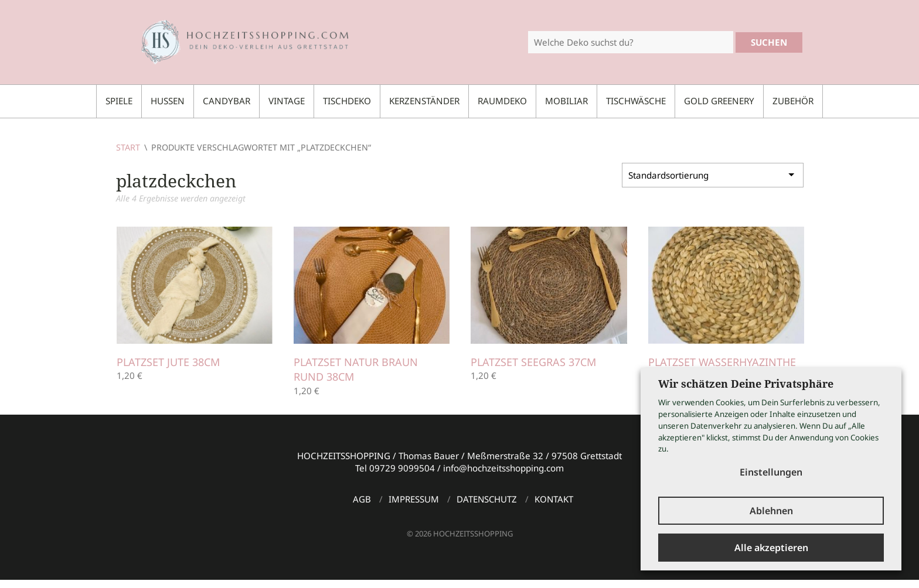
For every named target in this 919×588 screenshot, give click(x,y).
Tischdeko (347, 101)
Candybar (227, 101)
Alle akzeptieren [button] (771, 548)
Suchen (769, 42)
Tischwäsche (636, 101)
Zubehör (793, 101)
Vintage (287, 101)
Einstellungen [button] (771, 472)
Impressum (414, 499)
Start (128, 147)
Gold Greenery (719, 101)
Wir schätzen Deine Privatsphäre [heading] (746, 384)
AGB (362, 499)
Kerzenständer (424, 101)
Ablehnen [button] (771, 511)
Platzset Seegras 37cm (533, 362)
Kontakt (554, 499)
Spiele (119, 101)
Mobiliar (566, 101)
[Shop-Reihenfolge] (713, 175)
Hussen (168, 101)
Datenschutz (487, 499)
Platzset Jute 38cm (168, 362)
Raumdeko (502, 101)
